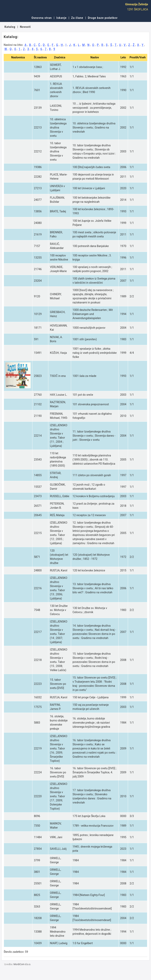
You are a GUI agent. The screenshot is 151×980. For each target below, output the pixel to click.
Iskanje (61, 18)
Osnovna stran (42, 18)
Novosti (25, 27)
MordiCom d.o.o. (22, 964)
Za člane (77, 18)
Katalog (10, 27)
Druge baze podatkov (103, 18)
